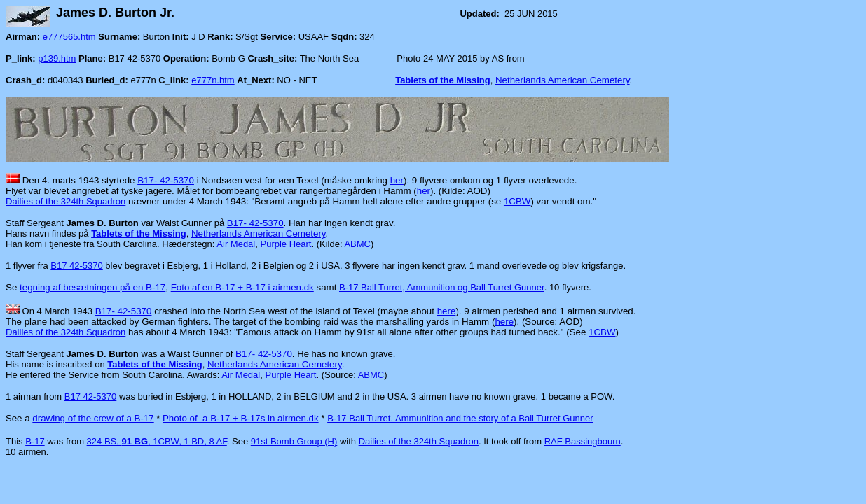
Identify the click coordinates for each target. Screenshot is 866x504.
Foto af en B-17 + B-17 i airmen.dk (242, 287)
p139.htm (57, 58)
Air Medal (236, 244)
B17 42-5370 (76, 266)
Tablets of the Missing (443, 80)
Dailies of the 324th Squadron (66, 201)
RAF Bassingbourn (583, 441)
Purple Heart (286, 244)
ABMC (357, 244)
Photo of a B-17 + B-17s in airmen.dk (241, 418)
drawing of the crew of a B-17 (93, 418)
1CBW (517, 201)
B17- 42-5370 (166, 180)
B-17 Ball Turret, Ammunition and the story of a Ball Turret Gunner (460, 418)
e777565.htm (69, 37)
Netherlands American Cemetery (563, 80)
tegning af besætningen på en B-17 (92, 287)
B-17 (35, 441)
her (397, 180)
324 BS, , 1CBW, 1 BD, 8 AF (157, 441)
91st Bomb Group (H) (294, 441)
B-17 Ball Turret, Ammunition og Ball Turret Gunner (442, 287)
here (447, 311)
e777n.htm (213, 80)
